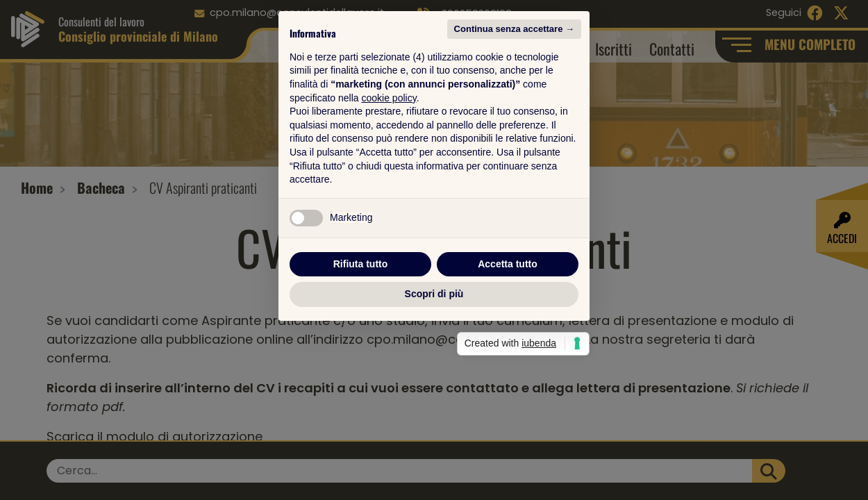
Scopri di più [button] (434, 378)
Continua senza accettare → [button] (514, 113)
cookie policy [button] (389, 182)
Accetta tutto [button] (508, 348)
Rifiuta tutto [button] (361, 348)
